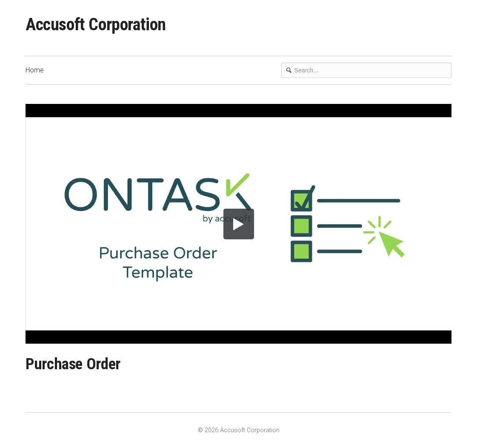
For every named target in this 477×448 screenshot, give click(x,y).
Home (35, 70)
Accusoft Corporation (96, 24)
